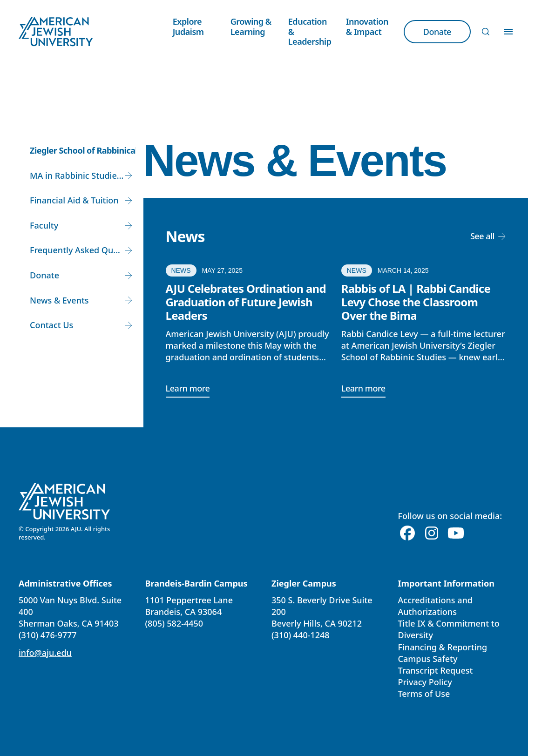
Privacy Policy (425, 682)
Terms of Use (424, 694)
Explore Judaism (188, 27)
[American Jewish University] (64, 502)
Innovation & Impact (367, 27)
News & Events (59, 300)
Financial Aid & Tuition (74, 200)
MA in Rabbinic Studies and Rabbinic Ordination (83, 175)
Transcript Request (436, 670)
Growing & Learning (251, 27)
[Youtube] (456, 533)
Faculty (44, 225)
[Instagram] (432, 533)
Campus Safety (428, 659)
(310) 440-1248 (301, 635)
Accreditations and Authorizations (435, 606)
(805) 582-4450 (174, 623)
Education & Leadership (310, 31)
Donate (44, 275)
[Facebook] (407, 533)
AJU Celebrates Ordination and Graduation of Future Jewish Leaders (246, 302)
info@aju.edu (45, 653)
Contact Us (51, 325)
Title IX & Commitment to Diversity (449, 629)
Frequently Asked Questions (83, 250)
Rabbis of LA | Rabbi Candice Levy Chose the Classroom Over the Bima (416, 302)
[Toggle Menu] (508, 32)
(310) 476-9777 (48, 635)
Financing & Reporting (443, 647)
